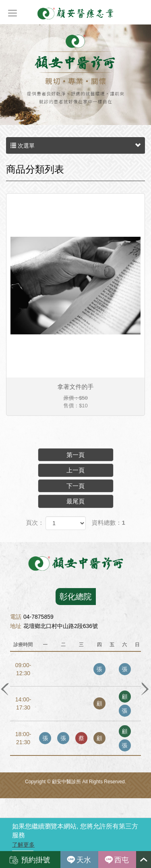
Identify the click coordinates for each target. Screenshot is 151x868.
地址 (16, 626)
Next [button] (145, 689)
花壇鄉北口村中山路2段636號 (54, 626)
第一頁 (75, 455)
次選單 (75, 146)
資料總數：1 (109, 523)
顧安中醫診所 (76, 13)
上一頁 (75, 470)
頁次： (35, 523)
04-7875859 (32, 617)
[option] (75, 670)
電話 (16, 617)
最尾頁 (75, 501)
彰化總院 (76, 597)
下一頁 (75, 486)
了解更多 (23, 845)
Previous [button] (5, 689)
